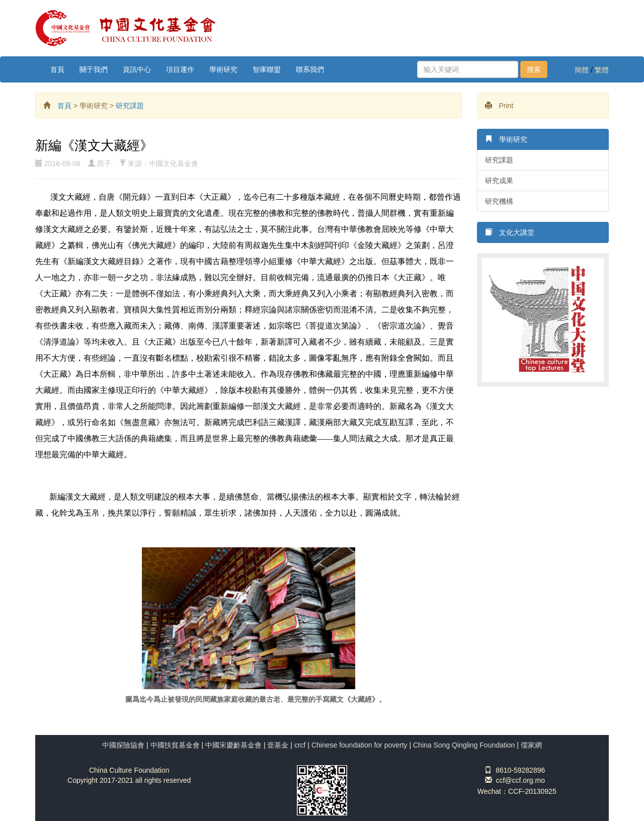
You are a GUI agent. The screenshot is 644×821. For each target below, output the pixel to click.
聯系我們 (310, 69)
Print (499, 105)
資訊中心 (137, 69)
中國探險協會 (123, 745)
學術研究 (223, 69)
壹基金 (278, 745)
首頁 (57, 69)
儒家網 (531, 745)
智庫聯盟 (267, 69)
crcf (300, 745)
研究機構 (499, 201)
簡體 (582, 70)
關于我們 (94, 69)
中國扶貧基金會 (175, 745)
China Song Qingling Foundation (464, 745)
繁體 (602, 70)
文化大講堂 (510, 232)
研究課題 (130, 106)
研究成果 (499, 181)
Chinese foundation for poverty (359, 745)
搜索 (534, 69)
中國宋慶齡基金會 (233, 745)
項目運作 (180, 69)
